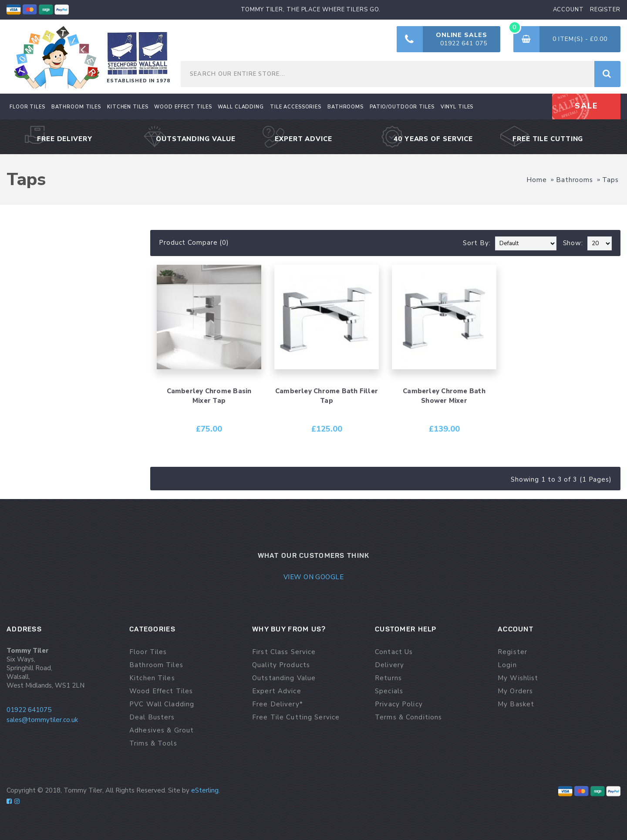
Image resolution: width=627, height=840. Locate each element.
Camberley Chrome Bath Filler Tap (327, 396)
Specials (389, 691)
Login (507, 665)
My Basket (516, 704)
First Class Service (284, 652)
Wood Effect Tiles (161, 691)
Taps (610, 180)
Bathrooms (575, 180)
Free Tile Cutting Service (296, 717)
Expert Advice (277, 691)
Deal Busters (152, 717)
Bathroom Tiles (156, 665)
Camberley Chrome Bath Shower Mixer (444, 396)
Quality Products (281, 665)
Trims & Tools (153, 744)
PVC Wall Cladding (162, 704)
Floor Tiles (148, 652)
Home (537, 180)
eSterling (205, 790)
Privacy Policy (399, 704)
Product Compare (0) (194, 243)
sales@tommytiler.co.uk (42, 720)
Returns (388, 678)
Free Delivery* (278, 704)
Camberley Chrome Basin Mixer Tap (209, 396)
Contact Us (394, 652)
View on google (313, 577)
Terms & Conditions (408, 717)
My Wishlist (518, 678)
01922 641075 (29, 710)
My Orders (515, 691)
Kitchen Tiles (152, 678)
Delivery (389, 665)
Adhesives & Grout (162, 730)
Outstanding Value (284, 678)
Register (512, 652)
